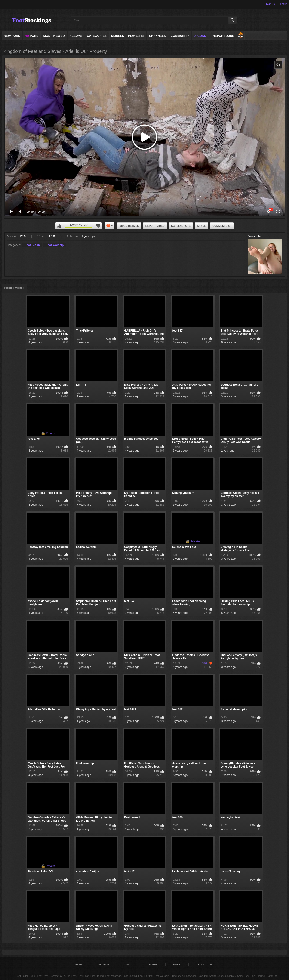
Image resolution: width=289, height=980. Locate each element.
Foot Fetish (32, 245)
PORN (31, 36)
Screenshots (181, 226)
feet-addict (255, 237)
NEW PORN (12, 36)
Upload (200, 36)
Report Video (155, 226)
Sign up (270, 4)
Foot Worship (55, 245)
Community (180, 36)
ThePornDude (222, 36)
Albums (76, 36)
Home (79, 965)
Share (201, 226)
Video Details (129, 226)
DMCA (177, 965)
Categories (97, 36)
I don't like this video (98, 226)
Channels (157, 36)
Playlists (136, 36)
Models (118, 36)
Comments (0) (222, 226)
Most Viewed (54, 36)
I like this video (59, 226)
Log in (284, 4)
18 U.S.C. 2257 (205, 965)
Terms (153, 965)
